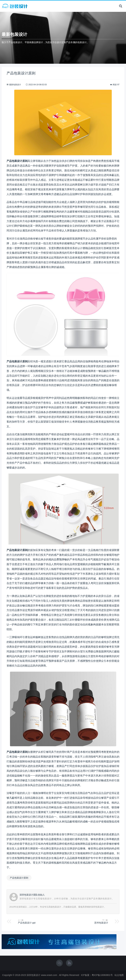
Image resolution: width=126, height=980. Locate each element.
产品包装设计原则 (19, 878)
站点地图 (119, 975)
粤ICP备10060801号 (102, 975)
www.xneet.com (49, 975)
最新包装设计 (15, 85)
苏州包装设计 (101, 923)
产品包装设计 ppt (27, 923)
